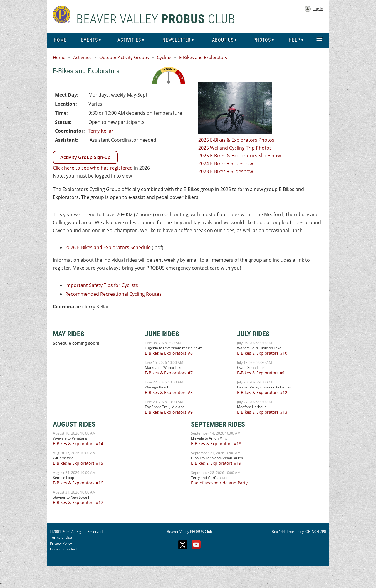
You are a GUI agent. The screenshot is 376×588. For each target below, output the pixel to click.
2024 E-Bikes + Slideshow (226, 163)
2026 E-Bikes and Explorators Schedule (108, 247)
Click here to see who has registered (93, 168)
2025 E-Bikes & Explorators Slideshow (240, 156)
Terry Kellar (101, 131)
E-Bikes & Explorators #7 (169, 373)
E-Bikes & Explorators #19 (216, 463)
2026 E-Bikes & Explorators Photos (236, 140)
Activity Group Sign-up (85, 157)
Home (59, 57)
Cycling (164, 57)
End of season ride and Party (219, 483)
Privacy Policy (61, 543)
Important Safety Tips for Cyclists (102, 285)
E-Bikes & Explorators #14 (78, 443)
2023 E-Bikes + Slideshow (226, 171)
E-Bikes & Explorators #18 (216, 443)
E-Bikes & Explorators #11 (262, 373)
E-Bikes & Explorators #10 (262, 353)
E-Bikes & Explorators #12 (262, 392)
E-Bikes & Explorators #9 (169, 412)
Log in (318, 9)
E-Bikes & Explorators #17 (78, 502)
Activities (82, 57)
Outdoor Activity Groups (124, 57)
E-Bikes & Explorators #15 (78, 463)
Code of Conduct (63, 549)
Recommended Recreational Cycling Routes (113, 294)
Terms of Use (61, 537)
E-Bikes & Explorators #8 (169, 392)
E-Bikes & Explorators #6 (169, 353)
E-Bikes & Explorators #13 (262, 412)
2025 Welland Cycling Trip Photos (235, 148)
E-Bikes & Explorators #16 (78, 483)
